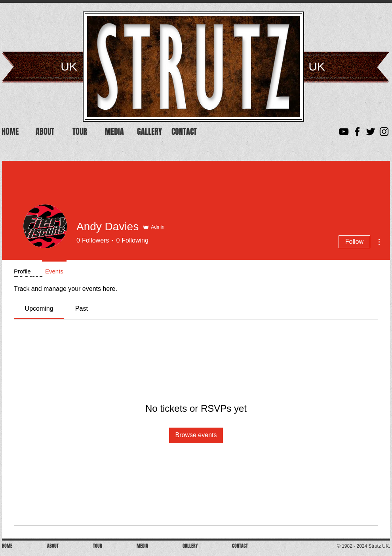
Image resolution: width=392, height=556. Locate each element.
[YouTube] (344, 132)
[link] (39, 309)
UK (69, 66)
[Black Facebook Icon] (357, 132)
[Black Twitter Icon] (371, 132)
